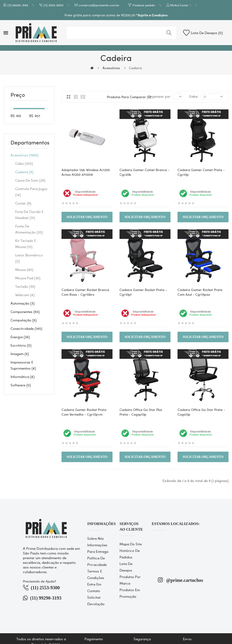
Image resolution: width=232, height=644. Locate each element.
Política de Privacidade (97, 561)
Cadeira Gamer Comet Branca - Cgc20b (145, 172)
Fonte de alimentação (29, 229)
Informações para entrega (98, 548)
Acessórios (111, 68)
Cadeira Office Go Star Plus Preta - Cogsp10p (141, 412)
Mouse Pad (28, 278)
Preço (18, 95)
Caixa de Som (30, 180)
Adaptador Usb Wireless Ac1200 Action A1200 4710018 (86, 172)
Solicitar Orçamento (87, 217)
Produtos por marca (130, 580)
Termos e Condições (96, 574)
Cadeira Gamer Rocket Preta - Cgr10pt (143, 292)
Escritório (21, 345)
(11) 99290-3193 (18, 5)
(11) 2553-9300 (53, 5)
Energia (20, 337)
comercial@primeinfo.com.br (99, 5)
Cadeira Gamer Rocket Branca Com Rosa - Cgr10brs (85, 292)
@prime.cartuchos (181, 580)
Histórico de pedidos (130, 554)
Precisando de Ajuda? (40, 581)
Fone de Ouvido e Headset (29, 215)
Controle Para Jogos (31, 192)
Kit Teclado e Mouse (26, 244)
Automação (22, 303)
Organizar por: (160, 96)
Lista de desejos (126, 567)
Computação (24, 320)
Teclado (25, 286)
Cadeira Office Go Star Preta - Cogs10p (201, 412)
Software (21, 385)
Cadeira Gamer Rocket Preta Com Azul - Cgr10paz (200, 292)
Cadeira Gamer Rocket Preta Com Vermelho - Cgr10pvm (84, 412)
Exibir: (194, 96)
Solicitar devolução (96, 601)
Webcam (25, 295)
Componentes (25, 312)
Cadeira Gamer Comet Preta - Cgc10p (201, 172)
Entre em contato (94, 587)
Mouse (24, 270)
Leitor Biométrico (29, 258)
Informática (22, 377)
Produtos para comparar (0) (124, 97)
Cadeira (135, 68)
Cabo (24, 163)
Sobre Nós (96, 538)
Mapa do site (131, 544)
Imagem (20, 354)
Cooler (23, 203)
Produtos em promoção (130, 593)
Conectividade (26, 328)
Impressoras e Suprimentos (23, 365)
